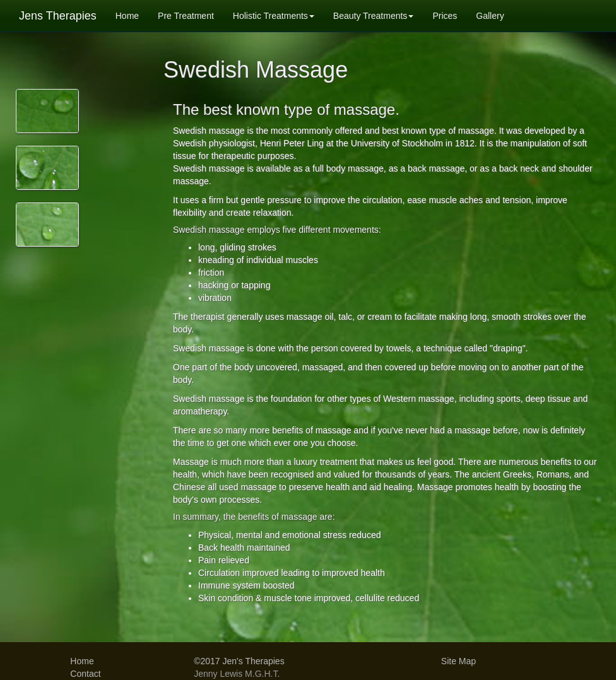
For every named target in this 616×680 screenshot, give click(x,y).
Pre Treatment (186, 16)
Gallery (490, 16)
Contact (85, 674)
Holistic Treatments (274, 16)
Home (127, 16)
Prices (445, 16)
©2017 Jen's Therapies (239, 661)
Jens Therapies (58, 16)
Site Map (459, 661)
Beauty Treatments (374, 16)
